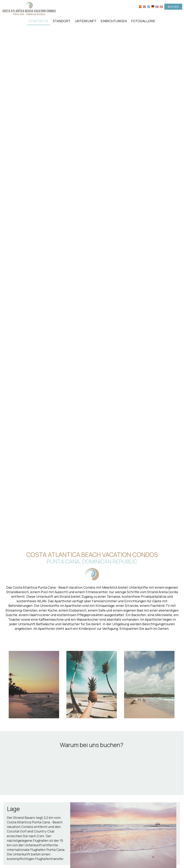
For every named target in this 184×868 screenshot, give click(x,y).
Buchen (173, 7)
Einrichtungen (114, 21)
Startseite (39, 21)
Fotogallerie (143, 21)
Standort (62, 21)
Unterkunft (86, 21)
